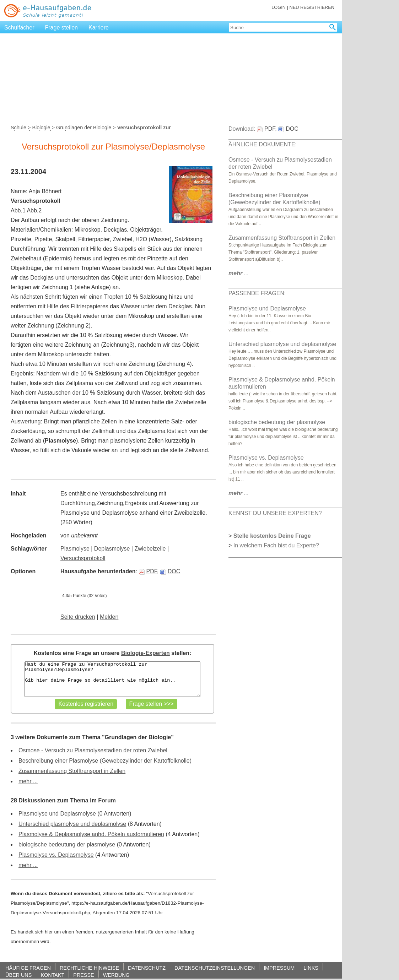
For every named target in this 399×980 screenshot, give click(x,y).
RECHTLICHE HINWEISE (89, 968)
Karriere (99, 28)
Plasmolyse (75, 549)
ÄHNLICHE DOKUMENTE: (263, 144)
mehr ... (28, 781)
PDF (148, 571)
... (239, 273)
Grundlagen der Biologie (84, 128)
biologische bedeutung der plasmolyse (67, 844)
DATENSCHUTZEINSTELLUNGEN (215, 968)
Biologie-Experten (145, 653)
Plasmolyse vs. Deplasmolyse (56, 855)
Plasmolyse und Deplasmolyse (57, 814)
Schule (18, 128)
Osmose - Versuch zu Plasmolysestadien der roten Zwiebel (93, 750)
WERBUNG (116, 975)
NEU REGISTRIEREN (312, 7)
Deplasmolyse (112, 549)
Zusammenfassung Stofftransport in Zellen (72, 771)
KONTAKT (52, 975)
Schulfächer (19, 28)
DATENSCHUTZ (147, 968)
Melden (109, 617)
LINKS (311, 968)
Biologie (41, 128)
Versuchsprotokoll (83, 558)
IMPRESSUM (279, 968)
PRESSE (83, 975)
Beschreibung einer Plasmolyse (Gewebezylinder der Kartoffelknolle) (105, 761)
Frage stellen (62, 28)
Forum (107, 800)
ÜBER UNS (18, 975)
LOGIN (279, 7)
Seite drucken (78, 617)
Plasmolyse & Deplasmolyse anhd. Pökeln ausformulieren (91, 834)
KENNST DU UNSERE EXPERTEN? (275, 513)
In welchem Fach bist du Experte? (276, 545)
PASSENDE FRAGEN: (257, 293)
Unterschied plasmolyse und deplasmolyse (72, 824)
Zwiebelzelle (150, 549)
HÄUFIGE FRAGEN (28, 968)
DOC (170, 571)
